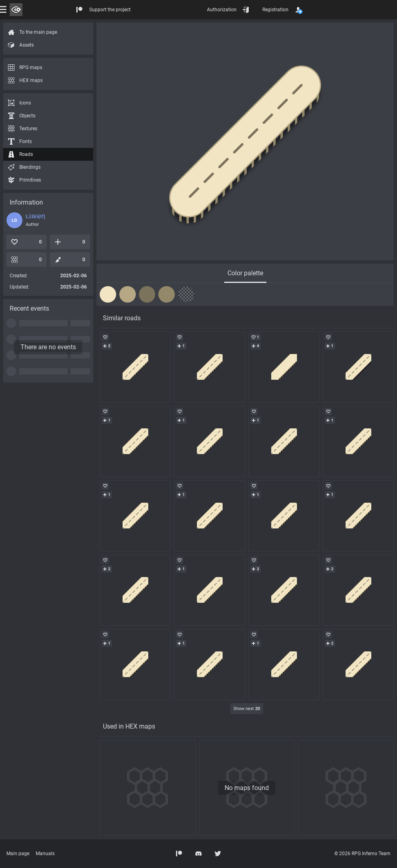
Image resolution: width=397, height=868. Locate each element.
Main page (18, 854)
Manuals (45, 854)
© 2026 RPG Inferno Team (362, 854)
